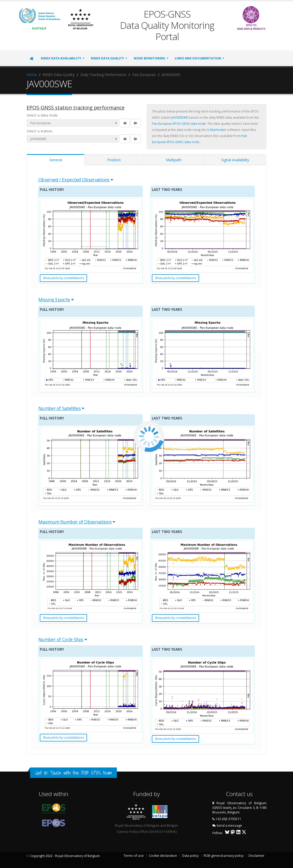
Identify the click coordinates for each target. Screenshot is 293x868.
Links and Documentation (198, 58)
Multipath (174, 160)
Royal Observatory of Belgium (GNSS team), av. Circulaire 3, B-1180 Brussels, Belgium (240, 808)
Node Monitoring (149, 58)
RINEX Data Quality (107, 58)
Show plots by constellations (63, 278)
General (56, 160)
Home (32, 75)
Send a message (229, 826)
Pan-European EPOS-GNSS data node (179, 123)
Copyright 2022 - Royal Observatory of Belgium (65, 856)
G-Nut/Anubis (217, 130)
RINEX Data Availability (61, 58)
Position (114, 160)
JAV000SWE (180, 117)
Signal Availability (235, 160)
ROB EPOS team (97, 773)
